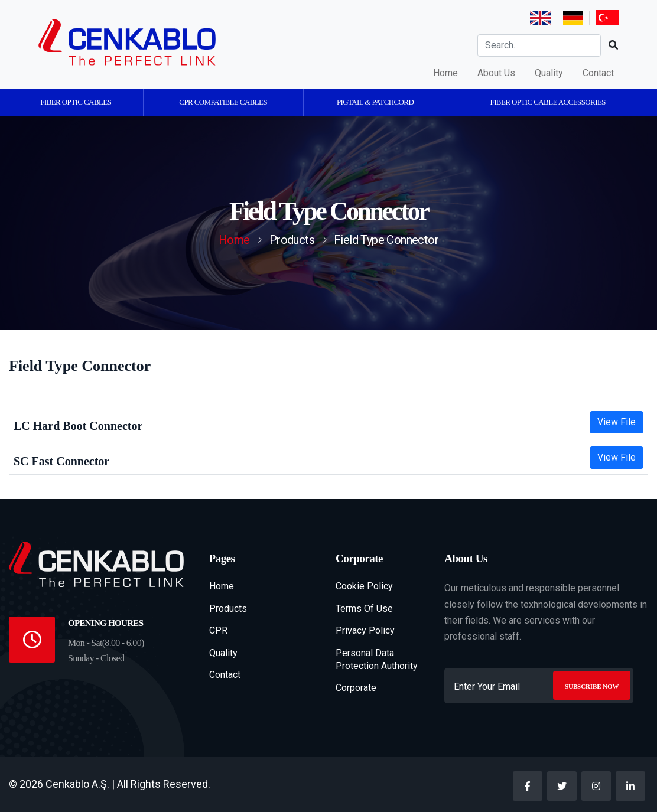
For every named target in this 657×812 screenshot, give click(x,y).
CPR (218, 630)
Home (445, 73)
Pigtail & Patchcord (375, 102)
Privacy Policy (365, 630)
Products (228, 609)
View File (617, 422)
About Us (496, 73)
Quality (549, 73)
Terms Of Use (364, 609)
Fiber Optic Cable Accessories (548, 102)
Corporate (356, 688)
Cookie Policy (364, 586)
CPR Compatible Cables (223, 102)
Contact (598, 73)
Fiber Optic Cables (76, 102)
